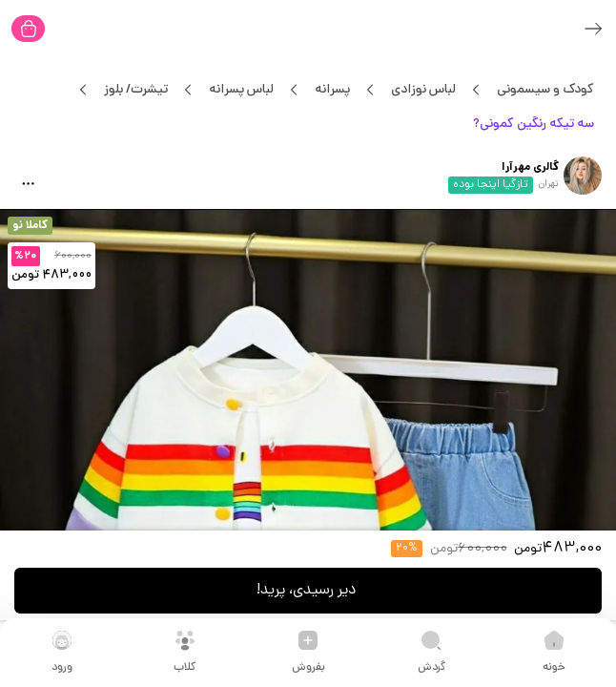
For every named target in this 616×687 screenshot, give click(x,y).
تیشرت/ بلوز (135, 90)
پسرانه (332, 90)
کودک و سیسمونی (545, 90)
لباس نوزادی (423, 90)
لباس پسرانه (241, 90)
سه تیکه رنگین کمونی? (533, 124)
